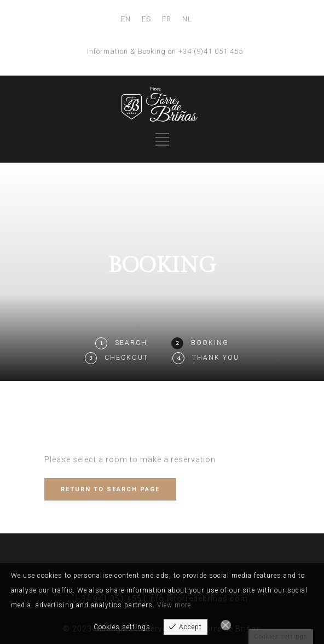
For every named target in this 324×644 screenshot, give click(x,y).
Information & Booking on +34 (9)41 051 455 (165, 51)
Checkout (126, 358)
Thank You (216, 358)
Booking (210, 343)
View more (174, 605)
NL (187, 19)
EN (126, 19)
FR (167, 19)
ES (146, 19)
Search (131, 343)
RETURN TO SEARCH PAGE (110, 489)
